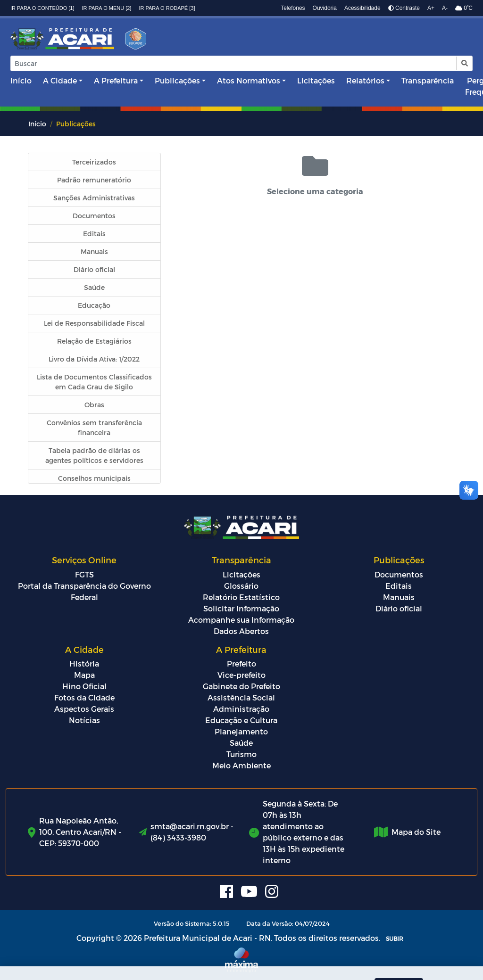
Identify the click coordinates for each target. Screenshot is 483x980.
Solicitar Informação (241, 608)
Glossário (241, 586)
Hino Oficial (84, 686)
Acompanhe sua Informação (241, 620)
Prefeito (241, 663)
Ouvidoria (325, 8)
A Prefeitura (116, 80)
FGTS (84, 574)
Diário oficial (399, 608)
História (84, 663)
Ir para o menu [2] (107, 8)
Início (21, 80)
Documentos (399, 574)
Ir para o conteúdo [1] (42, 8)
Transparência (428, 80)
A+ (431, 8)
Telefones (293, 8)
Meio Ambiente (241, 765)
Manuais (399, 597)
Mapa (84, 675)
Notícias (84, 720)
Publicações (177, 80)
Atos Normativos (249, 80)
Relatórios (365, 80)
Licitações (316, 80)
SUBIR (395, 939)
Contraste (404, 8)
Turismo (241, 754)
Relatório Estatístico (241, 597)
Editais (399, 586)
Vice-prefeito (241, 675)
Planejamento (241, 731)
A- (445, 8)
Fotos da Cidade (84, 697)
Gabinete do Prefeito (241, 686)
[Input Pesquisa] (233, 63)
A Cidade (60, 80)
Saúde (241, 743)
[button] (464, 63)
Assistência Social (241, 697)
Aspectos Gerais (84, 709)
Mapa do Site (416, 832)
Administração (241, 709)
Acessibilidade (362, 8)
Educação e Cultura (241, 720)
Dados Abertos (241, 631)
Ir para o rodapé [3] (167, 8)
